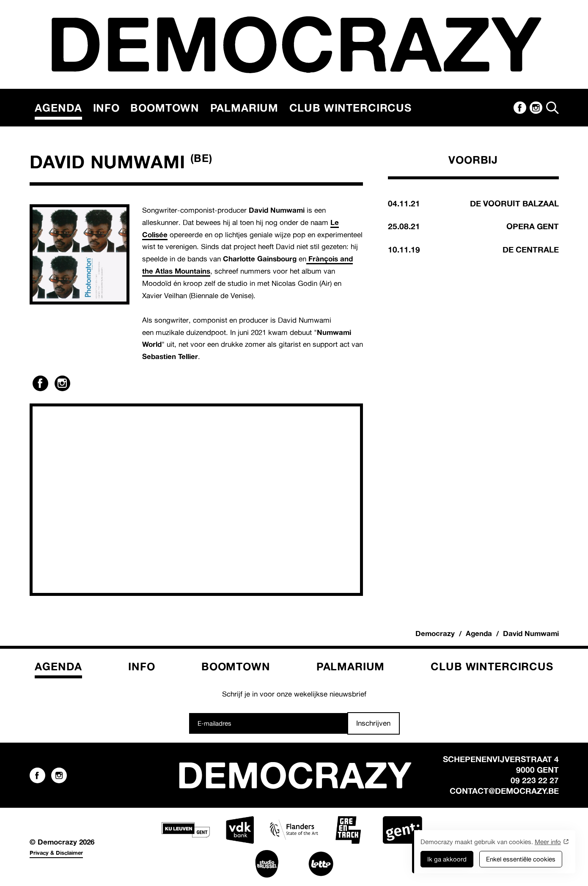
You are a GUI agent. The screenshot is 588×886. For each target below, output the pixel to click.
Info (106, 108)
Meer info (548, 842)
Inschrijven (373, 723)
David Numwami (531, 633)
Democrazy (435, 633)
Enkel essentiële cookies (521, 859)
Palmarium (245, 108)
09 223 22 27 (535, 780)
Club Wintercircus (350, 108)
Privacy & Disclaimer (56, 853)
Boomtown (165, 108)
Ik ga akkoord (447, 859)
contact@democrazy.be (504, 791)
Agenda (58, 108)
